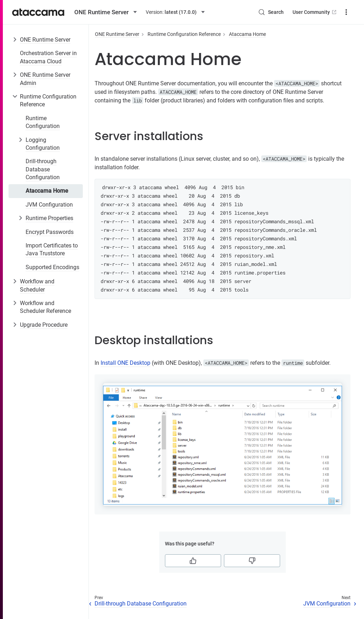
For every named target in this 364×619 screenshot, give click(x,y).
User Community (315, 12)
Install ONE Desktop (125, 363)
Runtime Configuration (43, 122)
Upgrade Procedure (44, 325)
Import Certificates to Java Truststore (52, 249)
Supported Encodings (52, 267)
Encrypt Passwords (50, 232)
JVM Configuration (49, 205)
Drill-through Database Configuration (43, 169)
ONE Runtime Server (45, 40)
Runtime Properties (49, 218)
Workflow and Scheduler (37, 285)
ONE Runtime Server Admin (45, 79)
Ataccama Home (47, 191)
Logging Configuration (43, 144)
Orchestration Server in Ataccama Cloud (48, 57)
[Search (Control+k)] (271, 12)
